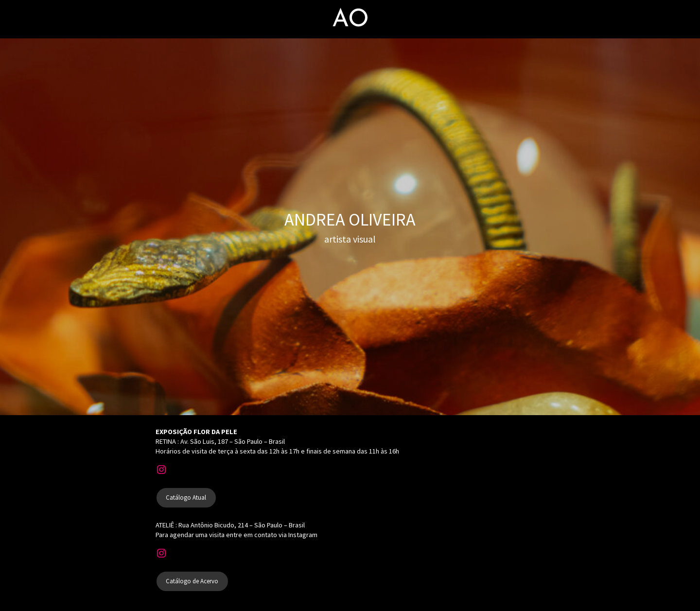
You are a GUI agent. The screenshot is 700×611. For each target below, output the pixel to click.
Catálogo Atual (186, 498)
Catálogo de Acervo (192, 581)
